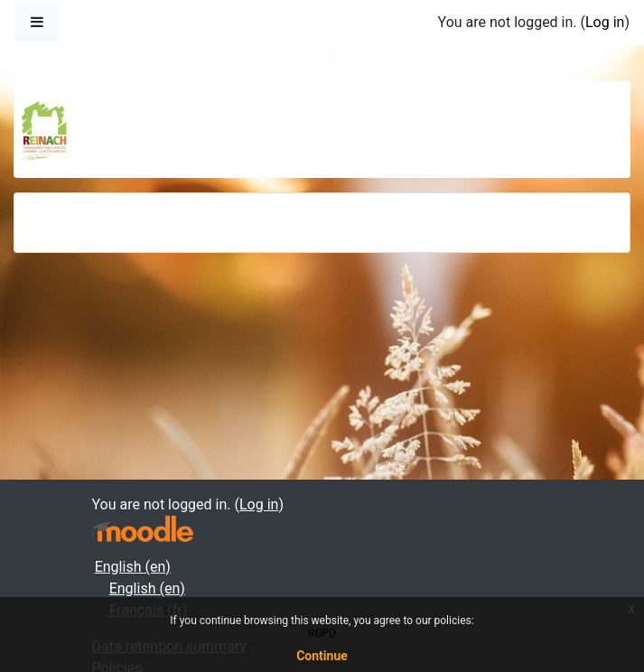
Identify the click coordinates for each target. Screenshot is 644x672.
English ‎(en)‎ (133, 567)
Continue (322, 656)
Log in (605, 22)
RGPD (322, 633)
